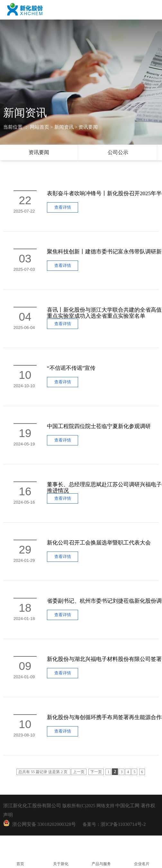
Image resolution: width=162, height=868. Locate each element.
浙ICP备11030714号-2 (123, 824)
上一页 (79, 772)
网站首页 (40, 127)
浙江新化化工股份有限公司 (32, 806)
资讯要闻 (39, 152)
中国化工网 (127, 806)
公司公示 (118, 152)
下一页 (96, 772)
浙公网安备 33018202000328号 (43, 824)
